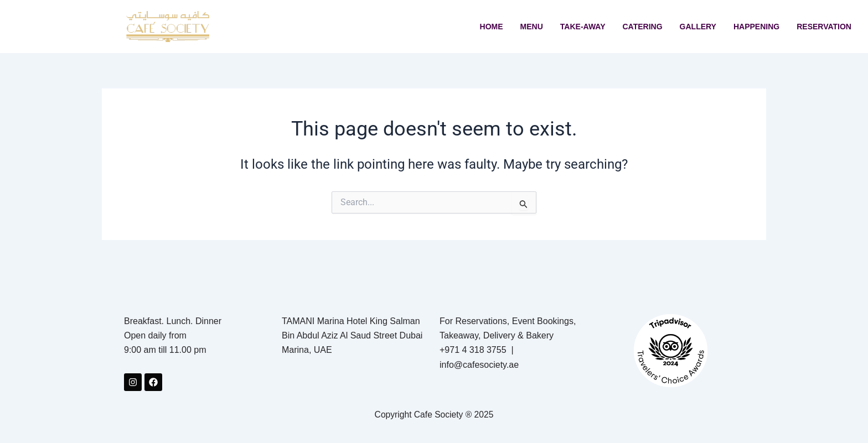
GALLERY (698, 27)
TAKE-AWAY (583, 27)
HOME (492, 27)
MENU (532, 27)
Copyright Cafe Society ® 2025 (434, 415)
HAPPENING (756, 27)
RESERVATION (824, 27)
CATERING (643, 27)
